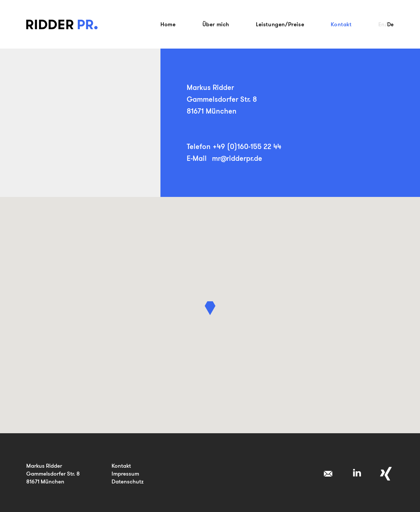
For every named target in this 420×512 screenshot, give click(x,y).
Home (168, 24)
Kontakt (341, 24)
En (382, 24)
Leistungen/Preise (280, 24)
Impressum (125, 473)
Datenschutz (127, 481)
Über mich (216, 24)
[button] (210, 308)
